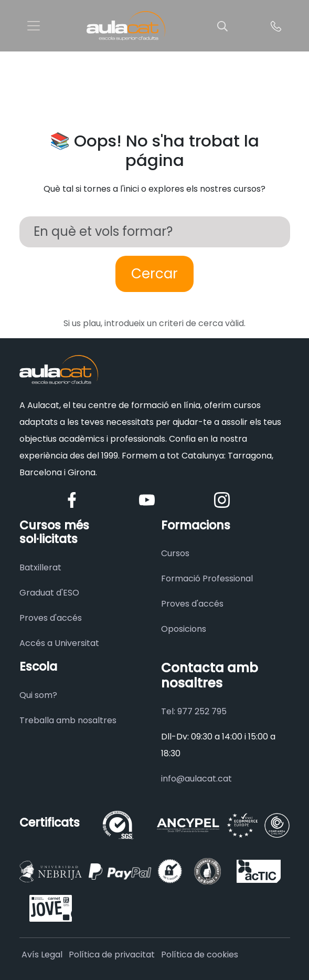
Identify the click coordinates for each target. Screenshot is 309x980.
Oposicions (184, 629)
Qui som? (38, 695)
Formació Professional (207, 578)
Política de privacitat (112, 955)
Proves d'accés (51, 618)
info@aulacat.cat (196, 779)
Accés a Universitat (59, 643)
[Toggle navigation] (34, 26)
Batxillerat (40, 567)
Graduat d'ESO (49, 593)
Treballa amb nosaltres (68, 720)
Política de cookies (200, 955)
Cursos (175, 553)
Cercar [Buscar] (154, 274)
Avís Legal (42, 955)
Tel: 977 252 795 (194, 711)
